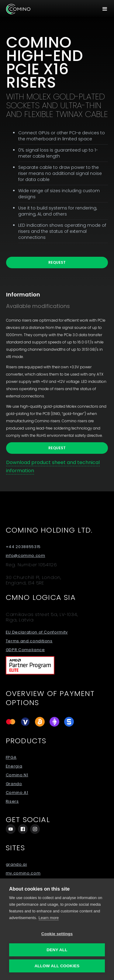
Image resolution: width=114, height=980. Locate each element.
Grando (14, 784)
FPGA (11, 758)
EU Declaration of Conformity (37, 632)
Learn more (49, 918)
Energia (14, 766)
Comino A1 (17, 793)
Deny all (57, 950)
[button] (105, 9)
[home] (18, 9)
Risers (12, 801)
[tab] (29, 295)
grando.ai (16, 865)
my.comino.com (23, 873)
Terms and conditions (29, 641)
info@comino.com (26, 556)
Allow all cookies (57, 966)
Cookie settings (57, 934)
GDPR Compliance (25, 650)
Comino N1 (17, 775)
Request (57, 262)
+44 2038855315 (23, 547)
